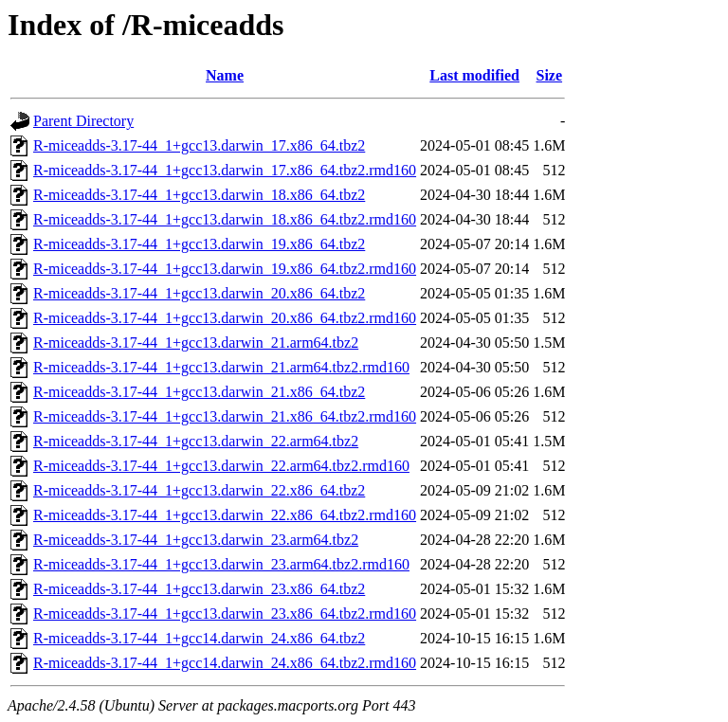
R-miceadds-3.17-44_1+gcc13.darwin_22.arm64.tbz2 (196, 441)
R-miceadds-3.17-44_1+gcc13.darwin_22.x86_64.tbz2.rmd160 (225, 515)
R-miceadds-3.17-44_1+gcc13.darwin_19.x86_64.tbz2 (199, 244)
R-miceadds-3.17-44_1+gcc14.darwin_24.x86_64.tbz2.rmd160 (225, 663)
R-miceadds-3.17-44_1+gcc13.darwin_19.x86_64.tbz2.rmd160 (225, 269)
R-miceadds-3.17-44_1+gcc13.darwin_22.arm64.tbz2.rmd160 (221, 466)
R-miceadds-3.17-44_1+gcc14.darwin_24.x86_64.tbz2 (199, 638)
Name (225, 75)
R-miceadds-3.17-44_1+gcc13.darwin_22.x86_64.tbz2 (199, 490)
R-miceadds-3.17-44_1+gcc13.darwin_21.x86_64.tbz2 (199, 392)
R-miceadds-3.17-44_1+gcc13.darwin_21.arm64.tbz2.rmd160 (221, 367)
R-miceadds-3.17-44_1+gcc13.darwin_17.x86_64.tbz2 (199, 145)
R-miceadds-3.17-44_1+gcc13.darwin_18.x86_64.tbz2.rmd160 (225, 219)
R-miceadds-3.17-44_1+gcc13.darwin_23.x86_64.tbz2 (199, 589)
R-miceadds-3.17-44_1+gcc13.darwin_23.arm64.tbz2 (196, 540)
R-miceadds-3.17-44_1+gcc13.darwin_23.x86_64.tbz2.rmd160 (225, 614)
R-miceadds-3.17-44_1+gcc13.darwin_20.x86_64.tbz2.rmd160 (225, 318)
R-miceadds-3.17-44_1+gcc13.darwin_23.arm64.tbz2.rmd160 (221, 564)
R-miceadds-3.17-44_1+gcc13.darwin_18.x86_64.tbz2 (199, 195)
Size (550, 75)
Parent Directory (83, 121)
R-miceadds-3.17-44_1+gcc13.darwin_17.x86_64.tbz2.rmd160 (225, 170)
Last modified (474, 75)
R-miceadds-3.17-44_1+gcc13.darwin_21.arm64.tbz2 (196, 343)
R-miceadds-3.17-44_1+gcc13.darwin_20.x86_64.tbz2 (199, 293)
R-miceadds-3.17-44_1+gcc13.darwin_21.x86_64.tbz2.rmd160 (225, 416)
